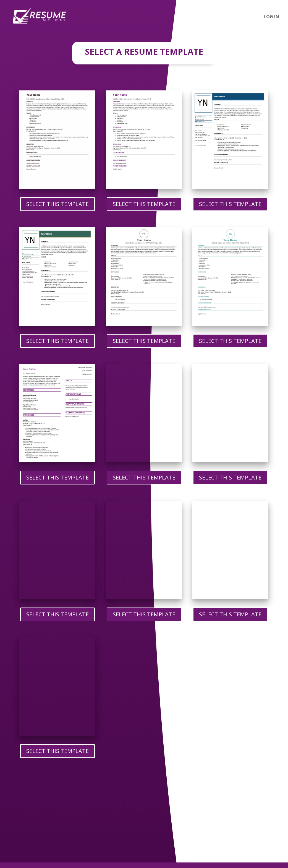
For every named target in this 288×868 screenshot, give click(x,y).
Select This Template (57, 204)
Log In (271, 17)
